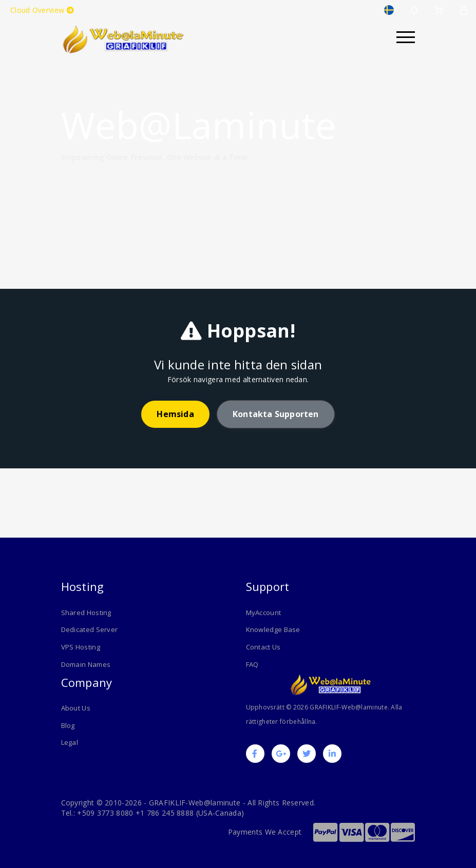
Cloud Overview (42, 10)
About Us (76, 707)
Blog (68, 725)
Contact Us (263, 647)
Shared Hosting (86, 613)
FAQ (252, 664)
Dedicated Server (90, 629)
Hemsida (175, 414)
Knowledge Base (273, 629)
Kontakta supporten (276, 414)
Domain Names (86, 664)
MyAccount (264, 613)
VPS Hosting (81, 647)
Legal (70, 742)
